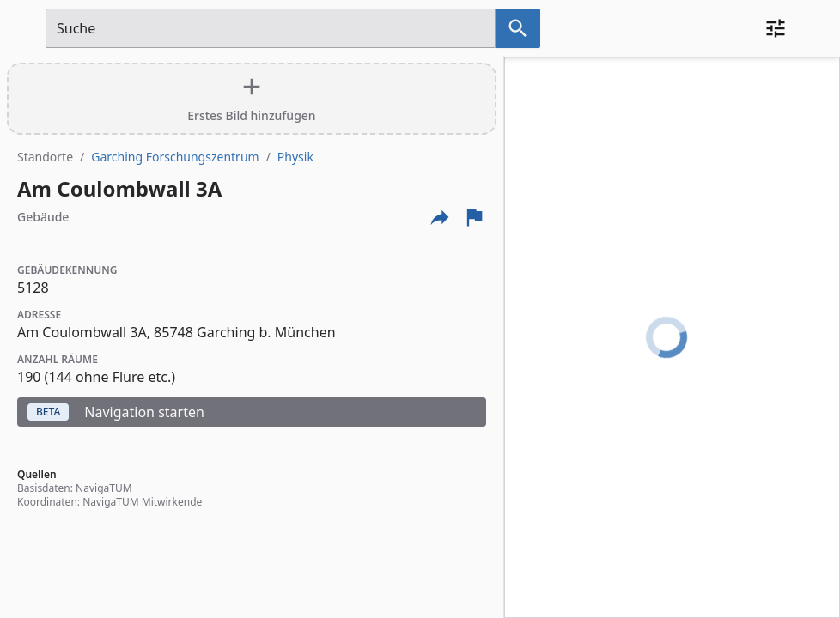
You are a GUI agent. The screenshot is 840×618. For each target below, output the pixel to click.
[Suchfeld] (271, 28)
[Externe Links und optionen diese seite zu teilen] (440, 217)
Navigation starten (116, 412)
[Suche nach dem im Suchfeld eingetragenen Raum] (518, 28)
